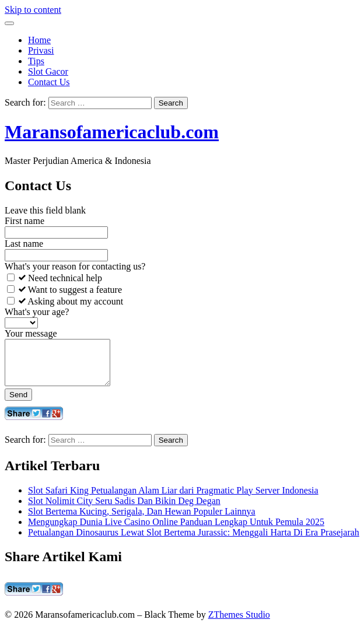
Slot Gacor (48, 71)
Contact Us (49, 82)
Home (39, 40)
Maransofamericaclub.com (112, 132)
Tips (36, 61)
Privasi (41, 50)
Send (18, 403)
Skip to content (33, 10)
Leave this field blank (45, 210)
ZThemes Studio (239, 623)
